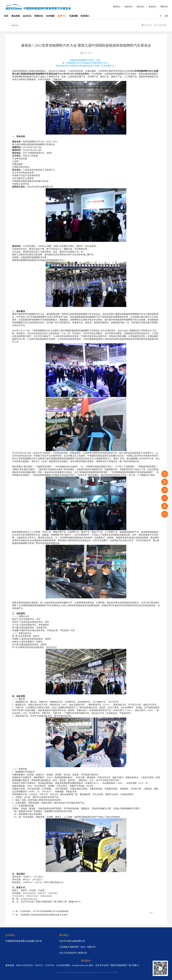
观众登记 (140, 7)
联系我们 (85, 16)
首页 (6, 16)
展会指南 (16, 16)
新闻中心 (62, 16)
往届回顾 (73, 16)
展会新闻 (163, 25)
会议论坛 (27, 16)
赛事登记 (164, 7)
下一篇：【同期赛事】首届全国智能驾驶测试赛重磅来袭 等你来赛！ (41, 915)
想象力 (115, 972)
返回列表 (13, 25)
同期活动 (39, 16)
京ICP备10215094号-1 (97, 972)
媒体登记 (129, 7)
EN (166, 16)
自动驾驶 (50, 16)
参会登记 (152, 7)
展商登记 (117, 7)
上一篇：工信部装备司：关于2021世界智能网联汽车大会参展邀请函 (40, 911)
